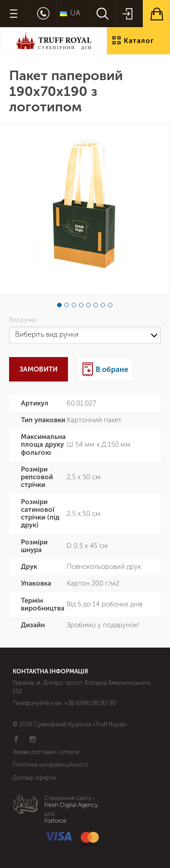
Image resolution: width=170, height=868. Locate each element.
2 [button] (67, 305)
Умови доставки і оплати (46, 752)
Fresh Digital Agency (71, 805)
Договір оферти (34, 778)
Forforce (55, 821)
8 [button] (110, 305)
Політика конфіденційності (50, 765)
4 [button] (81, 305)
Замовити (39, 369)
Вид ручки (24, 320)
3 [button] (74, 305)
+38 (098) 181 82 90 (90, 703)
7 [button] (103, 305)
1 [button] (59, 305)
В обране (112, 370)
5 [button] (88, 305)
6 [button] (96, 305)
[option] (85, 209)
